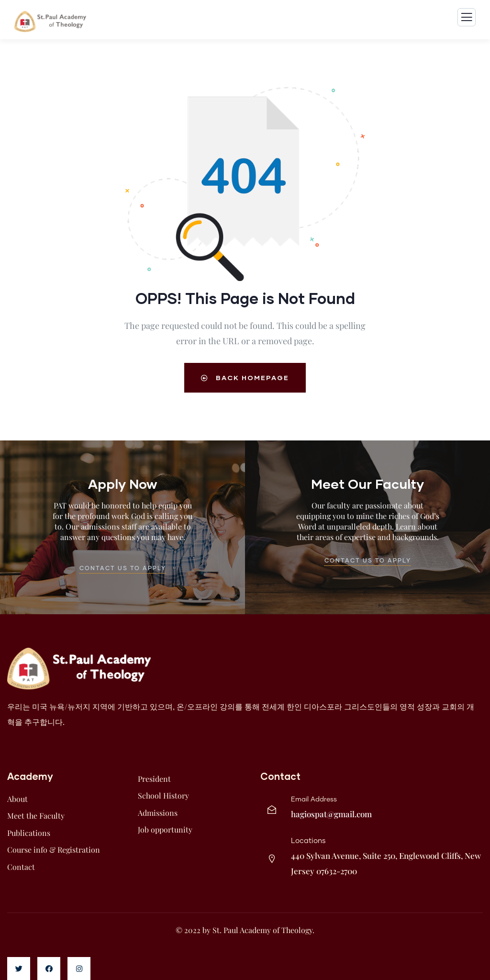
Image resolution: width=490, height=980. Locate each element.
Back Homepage (245, 377)
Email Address (314, 800)
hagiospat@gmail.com (331, 814)
